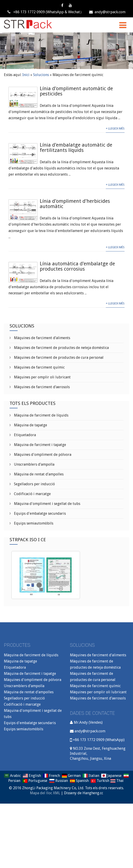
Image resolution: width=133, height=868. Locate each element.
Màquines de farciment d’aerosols (41, 387)
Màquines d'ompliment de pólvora (42, 455)
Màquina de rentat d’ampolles (38, 474)
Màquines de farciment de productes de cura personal (58, 357)
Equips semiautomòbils (33, 523)
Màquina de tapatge (30, 425)
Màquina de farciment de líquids (41, 415)
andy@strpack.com (107, 12)
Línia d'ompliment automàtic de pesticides (76, 91)
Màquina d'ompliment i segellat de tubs (47, 504)
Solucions (41, 75)
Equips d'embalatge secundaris (39, 513)
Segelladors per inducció (34, 484)
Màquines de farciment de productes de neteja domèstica (61, 348)
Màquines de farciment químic (39, 367)
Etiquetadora (24, 435)
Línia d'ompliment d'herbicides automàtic (75, 204)
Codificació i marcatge (32, 494)
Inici (26, 75)
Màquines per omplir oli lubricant (42, 377)
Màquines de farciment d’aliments (42, 338)
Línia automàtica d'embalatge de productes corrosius (77, 266)
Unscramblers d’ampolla (34, 464)
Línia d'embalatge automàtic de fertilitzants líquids (76, 148)
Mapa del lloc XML (45, 793)
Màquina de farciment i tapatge (40, 445)
